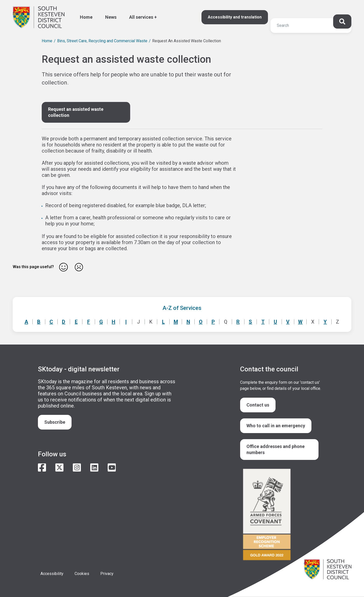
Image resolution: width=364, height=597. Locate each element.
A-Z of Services (182, 308)
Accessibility (52, 574)
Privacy (107, 574)
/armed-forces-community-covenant (281, 515)
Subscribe (55, 422)
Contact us (258, 405)
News (111, 17)
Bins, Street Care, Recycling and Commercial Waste (102, 41)
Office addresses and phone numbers (276, 449)
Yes (63, 267)
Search (19, 14)
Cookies (82, 574)
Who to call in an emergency (276, 426)
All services (141, 17)
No (79, 267)
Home (86, 17)
